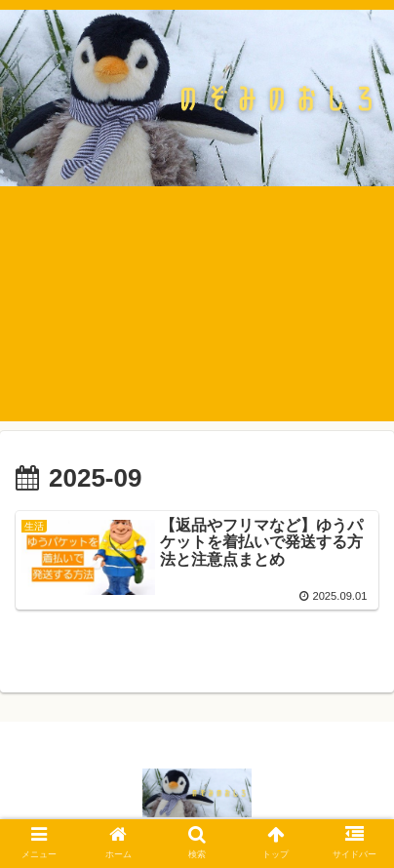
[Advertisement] (197, 318)
